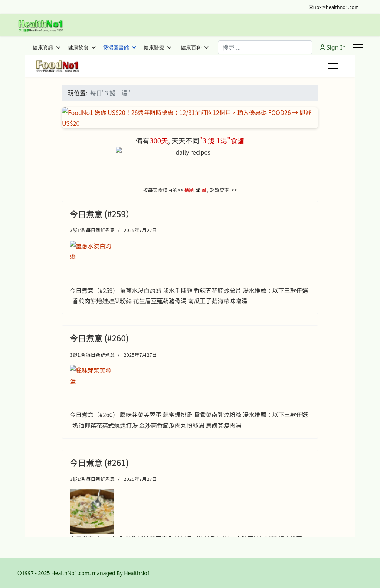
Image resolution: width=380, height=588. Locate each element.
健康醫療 (154, 47)
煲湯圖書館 (116, 47)
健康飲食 (78, 47)
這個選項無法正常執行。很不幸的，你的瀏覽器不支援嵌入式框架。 (190, 296)
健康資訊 (43, 47)
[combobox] (265, 47)
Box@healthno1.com (336, 7)
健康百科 (191, 47)
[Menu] (358, 47)
